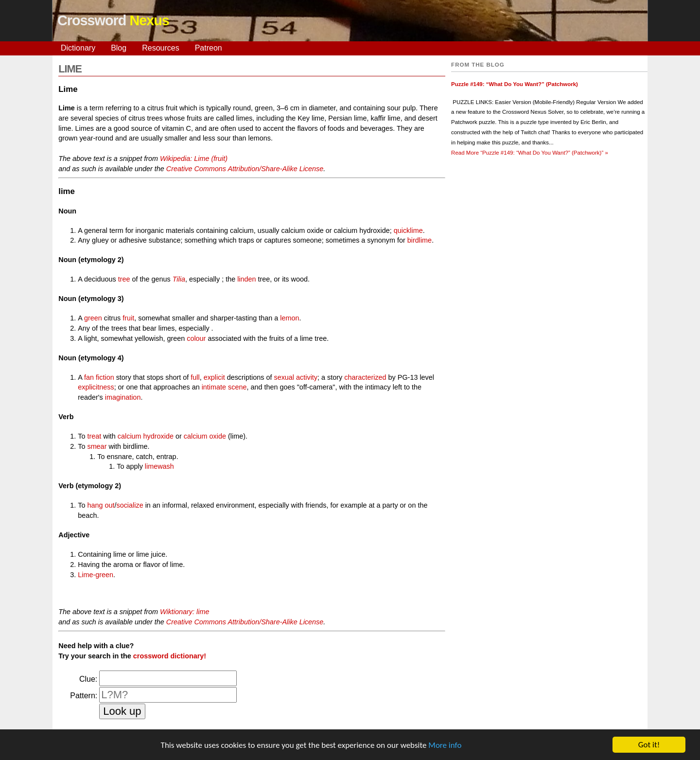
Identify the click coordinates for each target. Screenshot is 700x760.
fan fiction (99, 377)
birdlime (420, 240)
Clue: (88, 679)
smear (97, 446)
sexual (284, 377)
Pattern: (84, 696)
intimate (214, 387)
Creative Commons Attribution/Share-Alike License (245, 169)
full (195, 377)
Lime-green (96, 575)
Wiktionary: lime (184, 612)
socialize (130, 505)
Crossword (113, 20)
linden (246, 279)
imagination (123, 397)
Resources (160, 48)
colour (196, 338)
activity (307, 377)
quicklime (408, 230)
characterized (365, 377)
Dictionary (78, 48)
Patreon (209, 48)
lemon (289, 318)
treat (94, 436)
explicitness (96, 387)
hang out (101, 505)
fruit (128, 318)
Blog (119, 48)
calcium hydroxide (146, 436)
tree (124, 279)
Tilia (179, 279)
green (93, 318)
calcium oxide (205, 436)
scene (237, 387)
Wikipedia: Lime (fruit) (194, 159)
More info (445, 746)
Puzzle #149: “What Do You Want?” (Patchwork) (515, 84)
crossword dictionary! (170, 656)
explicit (214, 377)
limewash (159, 466)
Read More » (530, 153)
